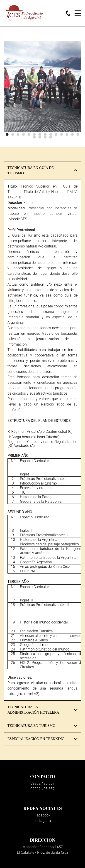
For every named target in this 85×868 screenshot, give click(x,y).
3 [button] (18, 134)
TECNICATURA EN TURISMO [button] (31, 726)
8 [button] (45, 134)
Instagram (43, 821)
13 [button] (73, 134)
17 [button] (45, 137)
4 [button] (24, 134)
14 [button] (78, 134)
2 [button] (13, 134)
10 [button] (56, 134)
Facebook (42, 815)
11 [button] (62, 134)
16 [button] (40, 137)
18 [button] (51, 137)
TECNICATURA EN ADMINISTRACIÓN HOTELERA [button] (33, 710)
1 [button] (7, 134)
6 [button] (34, 134)
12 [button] (67, 134)
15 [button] (34, 137)
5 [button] (29, 134)
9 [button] (51, 134)
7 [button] (40, 134)
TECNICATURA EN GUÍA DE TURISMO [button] (31, 170)
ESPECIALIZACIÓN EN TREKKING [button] (36, 739)
